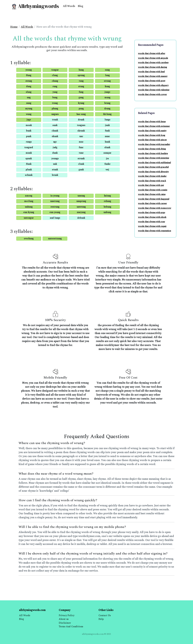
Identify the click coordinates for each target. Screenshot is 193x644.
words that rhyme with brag (152, 135)
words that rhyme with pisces (152, 140)
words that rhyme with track (152, 181)
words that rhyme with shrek (152, 217)
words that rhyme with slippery (153, 85)
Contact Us (105, 615)
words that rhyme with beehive (153, 153)
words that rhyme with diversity (153, 172)
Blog (81, 6)
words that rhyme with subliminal (154, 163)
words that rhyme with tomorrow (155, 208)
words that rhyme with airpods (153, 58)
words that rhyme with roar (152, 222)
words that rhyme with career (152, 203)
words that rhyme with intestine (154, 158)
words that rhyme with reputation (155, 231)
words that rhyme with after (152, 53)
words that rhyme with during (153, 67)
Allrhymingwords (35, 6)
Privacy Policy (67, 615)
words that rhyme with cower (152, 94)
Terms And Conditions (71, 627)
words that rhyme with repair (152, 226)
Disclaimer (65, 623)
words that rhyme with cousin (153, 190)
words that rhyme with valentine (154, 90)
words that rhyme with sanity (152, 131)
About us (64, 619)
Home (14, 27)
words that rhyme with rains (152, 194)
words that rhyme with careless (153, 63)
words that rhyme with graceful (153, 167)
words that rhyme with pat (151, 185)
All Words (69, 6)
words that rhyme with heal (151, 72)
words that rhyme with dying (152, 149)
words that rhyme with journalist (154, 144)
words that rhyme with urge (152, 213)
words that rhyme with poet (152, 81)
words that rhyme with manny (153, 76)
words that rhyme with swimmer (154, 126)
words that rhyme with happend (154, 199)
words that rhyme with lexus (152, 122)
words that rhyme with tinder (152, 176)
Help (101, 619)
